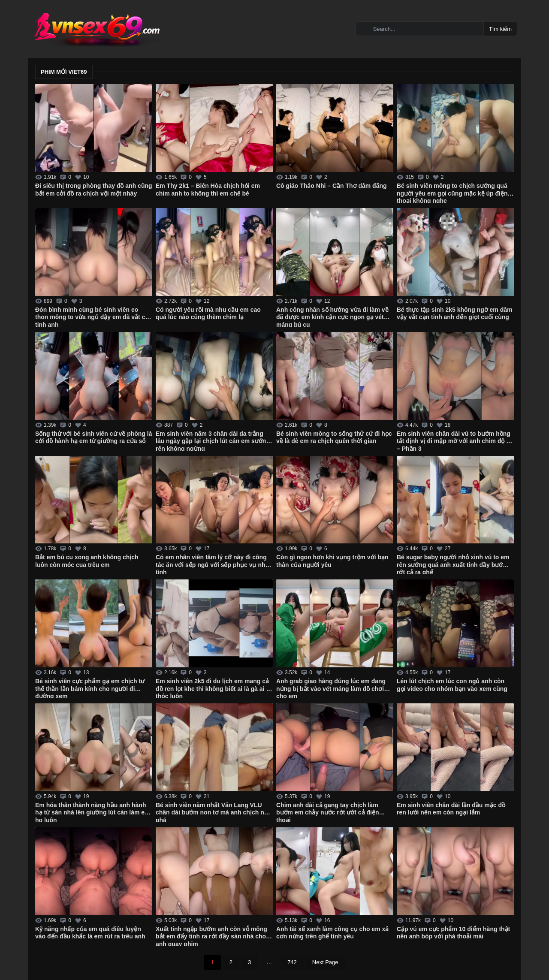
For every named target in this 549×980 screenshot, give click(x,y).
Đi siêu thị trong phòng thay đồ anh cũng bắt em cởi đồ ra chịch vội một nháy (94, 190)
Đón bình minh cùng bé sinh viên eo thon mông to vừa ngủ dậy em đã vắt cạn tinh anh (94, 317)
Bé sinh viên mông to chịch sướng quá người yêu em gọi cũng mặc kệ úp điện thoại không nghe (452, 193)
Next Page (325, 962)
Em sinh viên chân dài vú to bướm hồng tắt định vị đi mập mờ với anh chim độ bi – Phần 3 (454, 440)
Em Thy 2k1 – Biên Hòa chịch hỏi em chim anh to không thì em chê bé (208, 190)
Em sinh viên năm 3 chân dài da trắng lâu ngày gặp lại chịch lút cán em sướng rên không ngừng (213, 440)
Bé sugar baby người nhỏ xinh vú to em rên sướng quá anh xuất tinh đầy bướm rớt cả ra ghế (453, 564)
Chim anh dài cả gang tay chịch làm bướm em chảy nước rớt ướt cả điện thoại (327, 812)
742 (292, 962)
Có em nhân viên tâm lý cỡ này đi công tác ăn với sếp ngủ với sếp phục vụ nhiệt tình (214, 564)
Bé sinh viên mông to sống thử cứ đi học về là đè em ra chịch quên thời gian (334, 437)
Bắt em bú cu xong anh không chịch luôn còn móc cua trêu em (87, 561)
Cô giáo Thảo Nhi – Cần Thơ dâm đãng (332, 186)
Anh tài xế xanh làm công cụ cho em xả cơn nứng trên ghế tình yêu (332, 933)
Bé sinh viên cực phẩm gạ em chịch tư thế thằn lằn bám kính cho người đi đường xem (90, 688)
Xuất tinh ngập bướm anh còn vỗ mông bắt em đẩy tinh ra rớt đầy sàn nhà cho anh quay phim (211, 936)
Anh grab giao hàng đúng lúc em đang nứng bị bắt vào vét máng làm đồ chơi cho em (331, 688)
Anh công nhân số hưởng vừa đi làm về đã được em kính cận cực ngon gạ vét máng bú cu (332, 317)
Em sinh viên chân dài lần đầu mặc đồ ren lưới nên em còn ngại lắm (451, 809)
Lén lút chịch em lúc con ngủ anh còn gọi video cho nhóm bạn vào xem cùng (452, 685)
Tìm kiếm (500, 29)
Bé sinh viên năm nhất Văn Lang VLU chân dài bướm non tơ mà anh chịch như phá (214, 812)
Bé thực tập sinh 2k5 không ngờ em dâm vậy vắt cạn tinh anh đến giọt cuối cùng (454, 314)
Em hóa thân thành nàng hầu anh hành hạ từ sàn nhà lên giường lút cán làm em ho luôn (93, 812)
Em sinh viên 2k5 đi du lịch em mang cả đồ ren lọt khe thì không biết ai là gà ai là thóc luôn (213, 688)
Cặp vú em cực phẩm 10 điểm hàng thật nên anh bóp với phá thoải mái (453, 933)
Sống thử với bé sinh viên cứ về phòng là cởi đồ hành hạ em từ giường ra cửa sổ (94, 437)
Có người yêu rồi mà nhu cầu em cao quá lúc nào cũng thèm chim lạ (208, 314)
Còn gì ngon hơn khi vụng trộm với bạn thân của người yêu (332, 561)
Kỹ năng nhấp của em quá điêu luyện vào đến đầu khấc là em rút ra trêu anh (90, 933)
